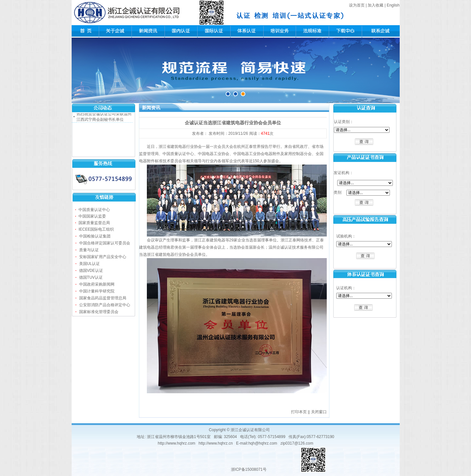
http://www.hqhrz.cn (216, 443)
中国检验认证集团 (95, 236)
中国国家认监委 (92, 216)
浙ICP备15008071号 (249, 469)
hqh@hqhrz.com (263, 443)
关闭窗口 (319, 412)
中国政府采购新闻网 (97, 284)
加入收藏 (375, 5)
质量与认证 (89, 250)
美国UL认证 (89, 264)
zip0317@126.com (297, 443)
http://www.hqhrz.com (176, 443)
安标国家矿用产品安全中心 (103, 257)
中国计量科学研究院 (97, 291)
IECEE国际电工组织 (96, 229)
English (393, 5)
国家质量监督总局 (94, 223)
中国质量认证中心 (94, 210)
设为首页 (357, 5)
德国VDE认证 (91, 271)
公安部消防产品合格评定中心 (105, 305)
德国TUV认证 (91, 277)
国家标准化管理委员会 (99, 312)
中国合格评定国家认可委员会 (105, 243)
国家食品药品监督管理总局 (103, 298)
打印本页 (299, 412)
